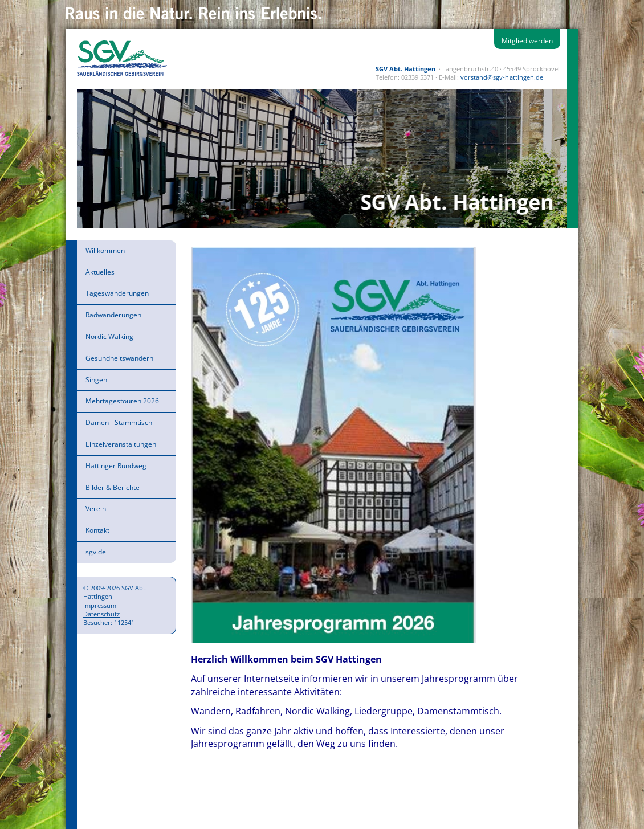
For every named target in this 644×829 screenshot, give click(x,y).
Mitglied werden (527, 41)
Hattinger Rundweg (116, 466)
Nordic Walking (109, 336)
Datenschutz (101, 614)
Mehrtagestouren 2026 (122, 401)
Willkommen (105, 250)
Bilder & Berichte (113, 487)
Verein (96, 509)
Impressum (100, 605)
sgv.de (96, 552)
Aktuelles (100, 272)
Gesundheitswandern (119, 358)
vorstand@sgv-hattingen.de (502, 77)
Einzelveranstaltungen (121, 444)
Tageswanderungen (117, 293)
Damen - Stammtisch (119, 422)
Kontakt (97, 530)
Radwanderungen (113, 315)
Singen (96, 380)
